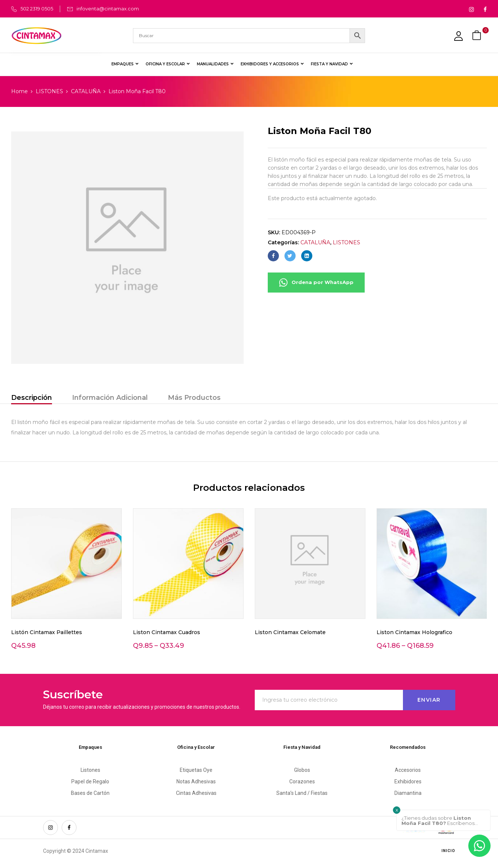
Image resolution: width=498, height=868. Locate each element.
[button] (478, 35)
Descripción (32, 398)
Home (19, 91)
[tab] (32, 399)
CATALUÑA (86, 91)
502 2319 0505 (37, 9)
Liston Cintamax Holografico (414, 632)
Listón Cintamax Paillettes (47, 632)
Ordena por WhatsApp (316, 283)
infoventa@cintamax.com (108, 9)
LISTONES (49, 91)
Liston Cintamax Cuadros (167, 632)
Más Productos (194, 398)
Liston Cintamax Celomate (290, 632)
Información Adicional (110, 398)
